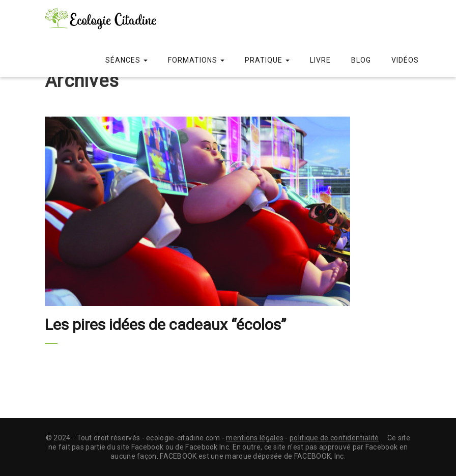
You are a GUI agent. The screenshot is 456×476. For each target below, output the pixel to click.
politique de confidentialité (334, 438)
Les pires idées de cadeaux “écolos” (165, 325)
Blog (361, 60)
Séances (126, 60)
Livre (320, 60)
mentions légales (255, 438)
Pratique (267, 60)
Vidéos (405, 60)
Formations (196, 60)
